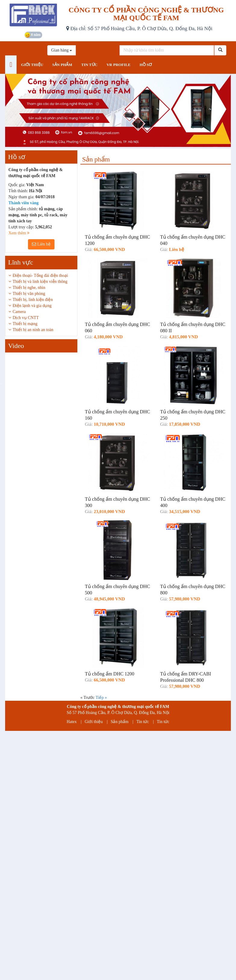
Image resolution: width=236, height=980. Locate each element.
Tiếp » (101, 698)
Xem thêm (19, 233)
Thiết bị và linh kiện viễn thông (40, 282)
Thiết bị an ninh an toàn (33, 330)
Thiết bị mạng (25, 324)
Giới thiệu (94, 722)
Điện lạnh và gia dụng (32, 306)
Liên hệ (41, 244)
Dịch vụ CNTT (26, 318)
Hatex (71, 722)
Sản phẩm (120, 722)
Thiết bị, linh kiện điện (33, 300)
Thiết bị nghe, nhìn (29, 288)
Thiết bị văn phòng (29, 294)
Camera (19, 312)
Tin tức (143, 722)
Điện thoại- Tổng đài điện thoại (40, 276)
